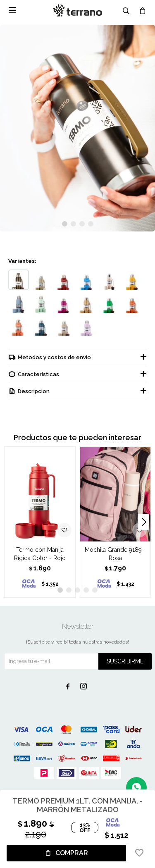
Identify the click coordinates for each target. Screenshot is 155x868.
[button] (65, 224)
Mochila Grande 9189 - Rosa (115, 554)
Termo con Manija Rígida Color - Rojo (40, 554)
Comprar (72, 853)
